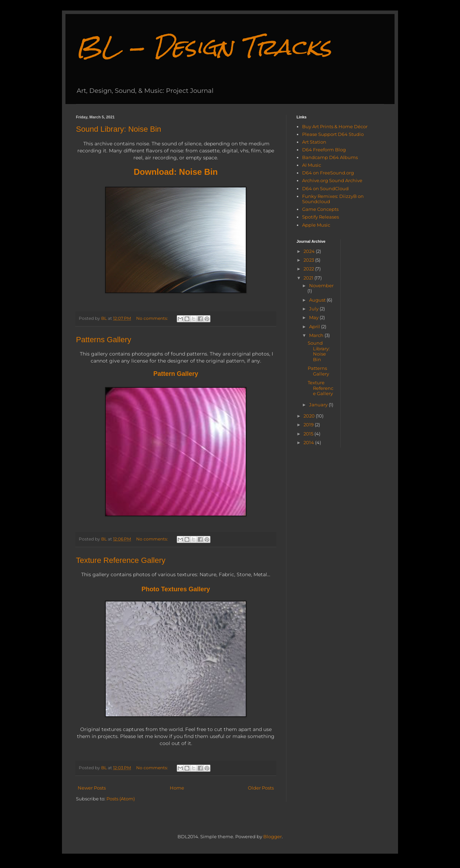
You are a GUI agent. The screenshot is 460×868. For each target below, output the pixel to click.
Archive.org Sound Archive (332, 180)
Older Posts (261, 788)
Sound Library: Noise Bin (119, 129)
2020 (310, 416)
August (318, 300)
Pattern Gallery (176, 374)
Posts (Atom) (121, 799)
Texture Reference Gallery (121, 560)
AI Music (312, 165)
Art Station (314, 142)
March (317, 335)
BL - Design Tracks (204, 47)
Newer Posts (92, 788)
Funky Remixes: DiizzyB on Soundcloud (333, 199)
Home (177, 788)
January (319, 405)
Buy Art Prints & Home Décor (335, 126)
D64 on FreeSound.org (328, 173)
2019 (309, 425)
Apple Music (316, 225)
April (315, 326)
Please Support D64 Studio (333, 134)
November (321, 285)
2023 (309, 260)
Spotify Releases (320, 217)
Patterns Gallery (104, 340)
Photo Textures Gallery (176, 589)
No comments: (153, 318)
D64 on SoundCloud (325, 188)
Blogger (273, 836)
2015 (309, 434)
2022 (309, 269)
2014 (309, 442)
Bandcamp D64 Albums (330, 157)
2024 (310, 251)
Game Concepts (320, 209)
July (314, 309)
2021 (309, 278)
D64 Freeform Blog (324, 150)
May (314, 317)
